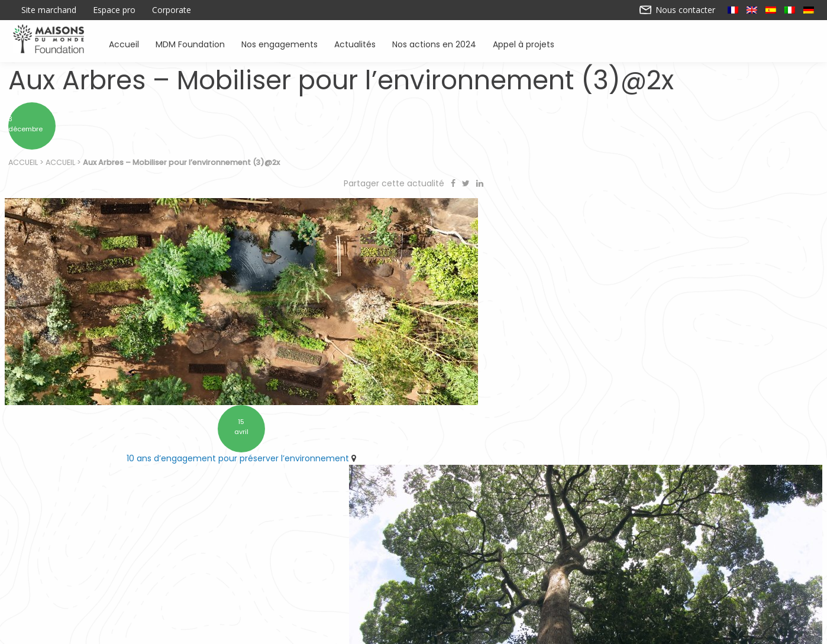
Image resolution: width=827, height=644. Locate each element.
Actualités (355, 43)
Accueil (124, 43)
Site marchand (49, 10)
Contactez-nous (320, 630)
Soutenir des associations (279, 579)
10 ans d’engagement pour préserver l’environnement (203, 436)
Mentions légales (507, 630)
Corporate (172, 10)
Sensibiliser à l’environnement (574, 579)
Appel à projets (524, 43)
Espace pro (114, 10)
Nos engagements (280, 43)
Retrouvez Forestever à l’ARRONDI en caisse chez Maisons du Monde (617, 436)
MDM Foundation (190, 43)
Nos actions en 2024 (434, 43)
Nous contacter (678, 10)
